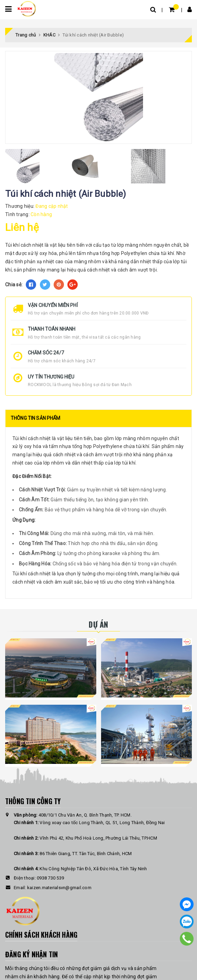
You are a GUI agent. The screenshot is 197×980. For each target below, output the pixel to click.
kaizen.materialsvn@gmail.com (59, 888)
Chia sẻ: (14, 285)
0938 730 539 (50, 878)
